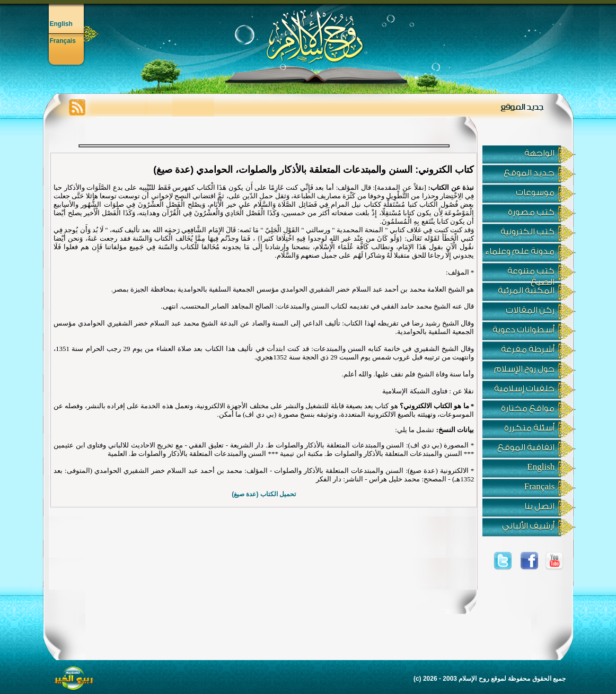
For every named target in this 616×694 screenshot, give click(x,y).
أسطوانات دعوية (523, 330)
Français (63, 41)
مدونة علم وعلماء (520, 251)
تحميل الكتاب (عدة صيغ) (264, 494)
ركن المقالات (530, 310)
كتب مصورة (531, 212)
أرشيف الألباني (528, 526)
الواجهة (539, 153)
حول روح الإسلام (524, 369)
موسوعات (535, 192)
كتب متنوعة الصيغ (531, 274)
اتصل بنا (539, 506)
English (61, 24)
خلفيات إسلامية (524, 389)
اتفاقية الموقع (526, 447)
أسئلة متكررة (529, 428)
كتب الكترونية (527, 232)
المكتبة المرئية (526, 291)
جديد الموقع (529, 173)
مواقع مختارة (528, 408)
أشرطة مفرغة (528, 349)
